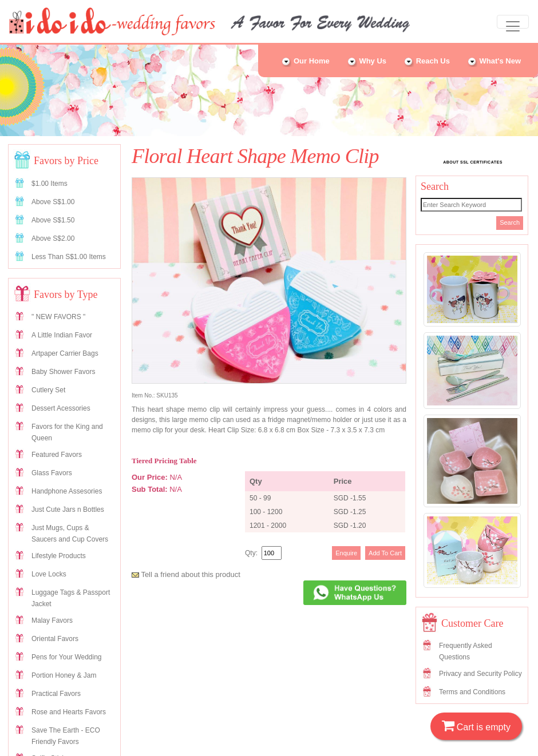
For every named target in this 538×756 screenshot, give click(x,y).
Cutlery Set (48, 390)
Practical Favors (56, 694)
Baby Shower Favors (63, 372)
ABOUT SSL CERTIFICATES (473, 162)
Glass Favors (52, 473)
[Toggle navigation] (513, 22)
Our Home (305, 61)
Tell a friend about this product (186, 574)
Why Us (367, 61)
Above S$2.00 (53, 238)
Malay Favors (52, 620)
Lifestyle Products (59, 556)
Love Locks (49, 574)
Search (510, 222)
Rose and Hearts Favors (69, 712)
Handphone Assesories (67, 491)
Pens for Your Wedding (67, 657)
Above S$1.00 (53, 202)
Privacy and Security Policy (480, 674)
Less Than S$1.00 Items (69, 257)
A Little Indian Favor (62, 335)
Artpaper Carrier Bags (65, 353)
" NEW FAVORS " (58, 317)
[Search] (471, 205)
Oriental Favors (55, 639)
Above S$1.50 (53, 220)
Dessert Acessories (61, 408)
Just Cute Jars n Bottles (68, 510)
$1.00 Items (50, 184)
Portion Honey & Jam (64, 675)
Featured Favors (57, 455)
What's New (494, 61)
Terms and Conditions (472, 692)
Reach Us (427, 61)
